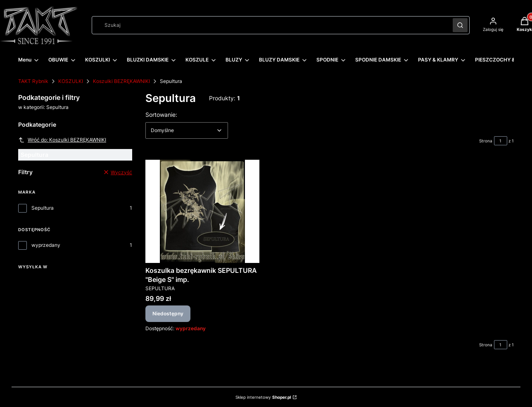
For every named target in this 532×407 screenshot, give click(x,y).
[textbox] (187, 130)
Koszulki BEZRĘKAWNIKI (121, 81)
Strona (486, 141)
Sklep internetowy (263, 397)
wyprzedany (46, 245)
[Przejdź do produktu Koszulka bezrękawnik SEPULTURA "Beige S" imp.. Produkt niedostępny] (202, 211)
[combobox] (270, 25)
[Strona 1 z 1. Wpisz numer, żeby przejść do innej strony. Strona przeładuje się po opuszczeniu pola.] (501, 141)
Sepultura (43, 208)
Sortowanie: (161, 114)
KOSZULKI (71, 81)
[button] (460, 25)
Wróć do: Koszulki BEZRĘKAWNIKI (62, 140)
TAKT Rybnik (33, 81)
